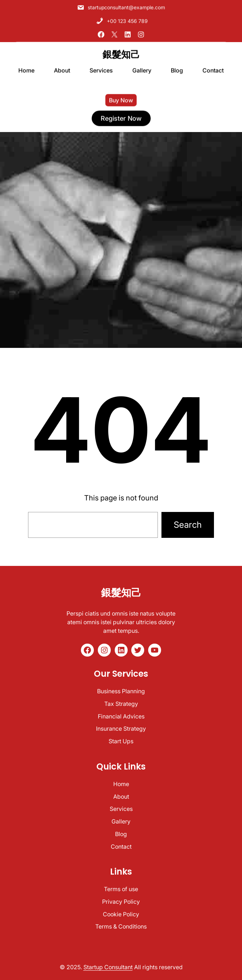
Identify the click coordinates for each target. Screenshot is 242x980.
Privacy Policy (121, 902)
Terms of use (121, 889)
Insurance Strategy (121, 729)
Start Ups (121, 741)
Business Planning (121, 691)
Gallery (121, 821)
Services (121, 809)
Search (188, 525)
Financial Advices (121, 716)
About (121, 797)
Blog (121, 834)
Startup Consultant (108, 967)
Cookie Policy (121, 914)
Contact (121, 847)
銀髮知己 (121, 51)
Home (121, 784)
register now (121, 115)
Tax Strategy (121, 704)
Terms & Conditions (121, 926)
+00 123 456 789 (122, 19)
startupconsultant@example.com (121, 6)
